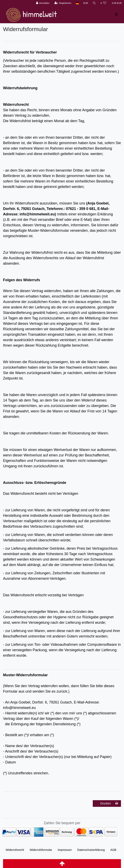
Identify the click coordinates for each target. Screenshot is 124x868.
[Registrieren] (63, 3)
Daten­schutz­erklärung (91, 850)
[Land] (77, 3)
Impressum (65, 850)
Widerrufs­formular (41, 850)
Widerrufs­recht (15, 850)
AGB (113, 850)
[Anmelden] (43, 3)
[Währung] (86, 3)
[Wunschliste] (103, 3)
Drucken (109, 803)
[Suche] (94, 3)
